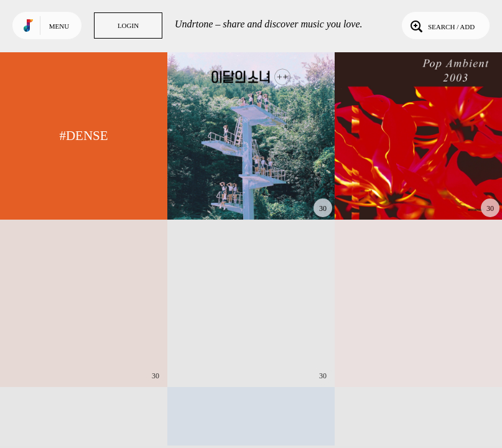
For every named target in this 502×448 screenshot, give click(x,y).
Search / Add (441, 26)
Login (128, 26)
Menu (59, 26)
